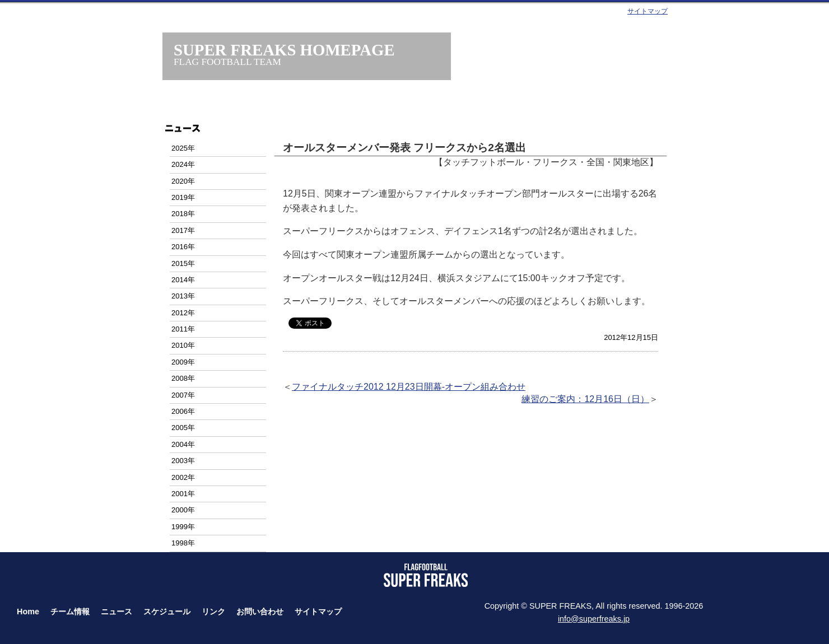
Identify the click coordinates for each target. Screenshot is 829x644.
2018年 (183, 214)
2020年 (183, 181)
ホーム (228, 105)
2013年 (183, 296)
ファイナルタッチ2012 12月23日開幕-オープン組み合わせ (409, 387)
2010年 (183, 345)
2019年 (183, 197)
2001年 (183, 494)
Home (28, 612)
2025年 (183, 148)
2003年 (183, 461)
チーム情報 (303, 105)
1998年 (183, 543)
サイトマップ (648, 11)
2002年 (183, 477)
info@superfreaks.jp (594, 619)
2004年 (183, 444)
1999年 (183, 527)
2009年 (183, 362)
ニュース (377, 105)
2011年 (183, 329)
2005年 (183, 428)
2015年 (183, 263)
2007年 (183, 395)
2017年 (183, 230)
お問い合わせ (601, 105)
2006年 (183, 411)
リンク (213, 612)
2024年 (183, 164)
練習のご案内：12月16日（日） (585, 399)
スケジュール (452, 105)
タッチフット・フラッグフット (526, 105)
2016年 (183, 247)
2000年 (183, 510)
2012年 (183, 313)
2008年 (183, 378)
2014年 (183, 280)
